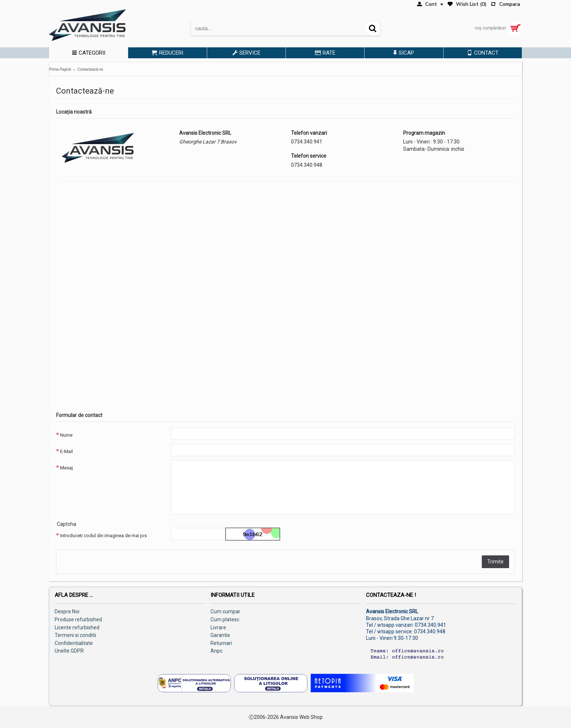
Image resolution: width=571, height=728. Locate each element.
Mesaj (66, 468)
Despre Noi (67, 611)
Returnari (221, 643)
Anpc (216, 651)
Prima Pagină (60, 69)
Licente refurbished (77, 627)
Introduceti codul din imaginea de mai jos (103, 536)
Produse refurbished (78, 619)
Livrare (218, 627)
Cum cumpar (225, 611)
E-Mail (66, 451)
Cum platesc (225, 619)
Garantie (220, 635)
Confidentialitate (74, 643)
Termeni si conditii (75, 635)
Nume (66, 435)
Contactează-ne (90, 69)
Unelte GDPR (69, 651)
